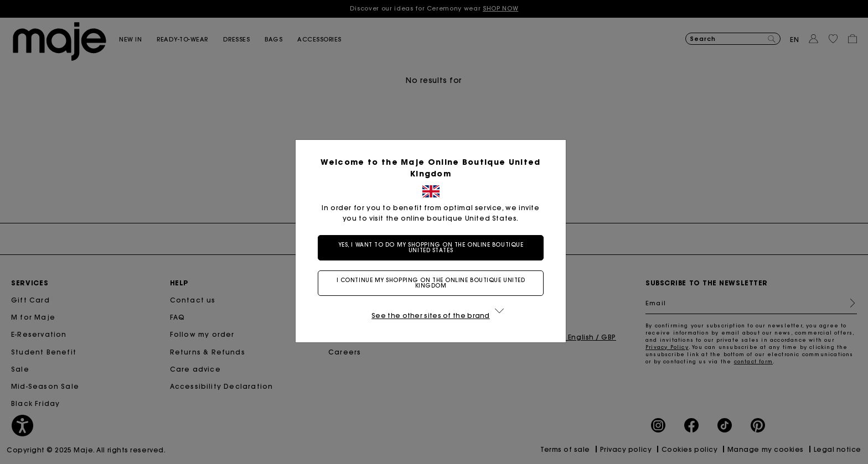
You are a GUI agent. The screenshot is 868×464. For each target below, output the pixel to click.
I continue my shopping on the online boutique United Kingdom (431, 283)
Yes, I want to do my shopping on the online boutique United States (431, 247)
